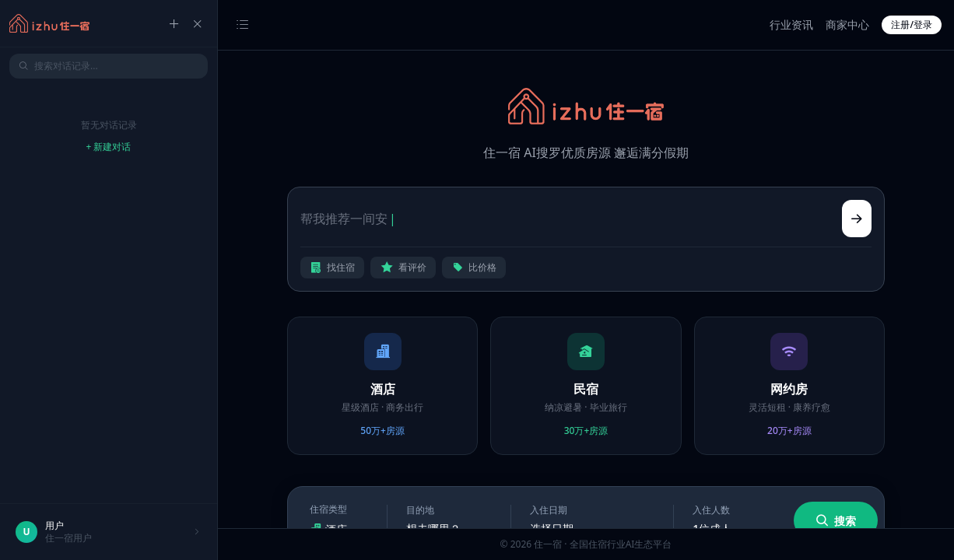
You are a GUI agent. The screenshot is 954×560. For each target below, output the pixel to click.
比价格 (474, 267)
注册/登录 (912, 24)
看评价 (403, 267)
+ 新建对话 (109, 147)
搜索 (836, 521)
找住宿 (332, 267)
